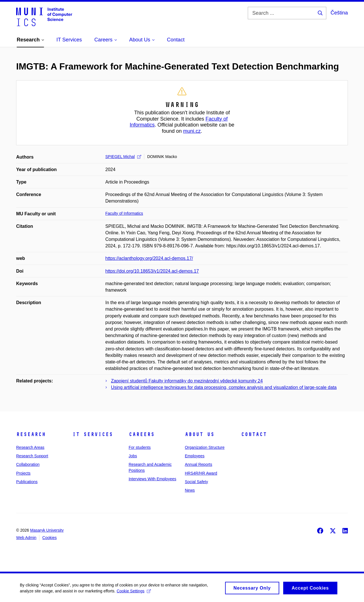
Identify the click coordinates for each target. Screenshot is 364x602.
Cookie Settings (134, 593)
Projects (23, 473)
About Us (200, 434)
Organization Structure (205, 447)
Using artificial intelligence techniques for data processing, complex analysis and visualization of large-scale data (224, 387)
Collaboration (28, 464)
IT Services (93, 434)
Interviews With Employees (153, 479)
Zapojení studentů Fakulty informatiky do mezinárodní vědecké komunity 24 (187, 381)
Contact (254, 434)
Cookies (49, 538)
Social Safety (196, 482)
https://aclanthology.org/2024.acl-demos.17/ (149, 258)
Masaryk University (47, 530)
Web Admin (26, 538)
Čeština (339, 13)
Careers (142, 434)
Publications (27, 482)
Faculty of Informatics (124, 213)
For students (140, 447)
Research (31, 434)
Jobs (133, 456)
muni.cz (192, 131)
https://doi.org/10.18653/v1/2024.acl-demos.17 (152, 271)
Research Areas (30, 447)
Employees (195, 456)
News (190, 490)
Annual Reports (199, 464)
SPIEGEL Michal (123, 157)
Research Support (32, 456)
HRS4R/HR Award (201, 473)
